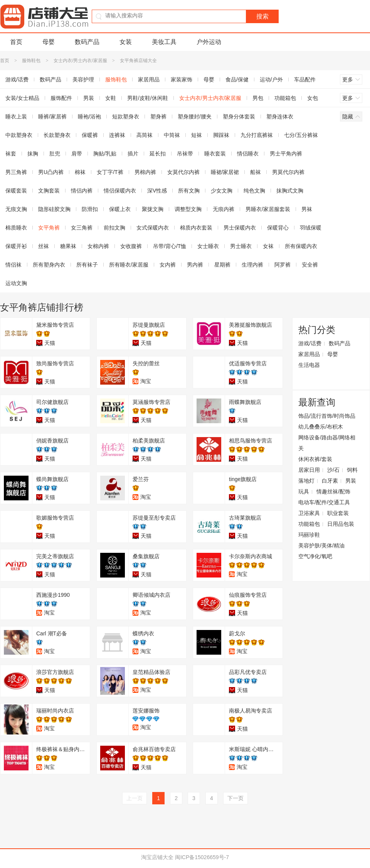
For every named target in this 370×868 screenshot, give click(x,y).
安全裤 (310, 265)
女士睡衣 (208, 246)
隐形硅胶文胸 (54, 209)
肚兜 (55, 154)
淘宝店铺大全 (157, 857)
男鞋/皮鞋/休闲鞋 (148, 98)
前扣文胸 (114, 228)
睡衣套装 (215, 154)
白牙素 (330, 481)
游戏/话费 (310, 343)
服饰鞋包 (31, 61)
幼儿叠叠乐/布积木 (321, 427)
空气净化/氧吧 (315, 556)
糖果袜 (68, 246)
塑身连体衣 (280, 117)
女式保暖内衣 (153, 228)
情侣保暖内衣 (120, 191)
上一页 (135, 798)
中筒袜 (172, 135)
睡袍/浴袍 (89, 117)
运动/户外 (271, 79)
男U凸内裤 (51, 172)
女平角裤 (49, 228)
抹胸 (33, 154)
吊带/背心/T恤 (170, 246)
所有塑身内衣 (49, 265)
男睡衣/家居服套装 (268, 209)
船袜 (256, 172)
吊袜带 (185, 154)
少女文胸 (222, 191)
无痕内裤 (224, 209)
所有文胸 (189, 191)
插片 (133, 154)
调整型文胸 (188, 209)
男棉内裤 (145, 172)
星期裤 (222, 265)
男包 (258, 98)
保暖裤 (90, 135)
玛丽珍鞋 (309, 535)
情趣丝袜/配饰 (333, 491)
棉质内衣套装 (196, 228)
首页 (16, 42)
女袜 (268, 246)
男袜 (307, 209)
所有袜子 (87, 265)
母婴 (49, 42)
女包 (313, 98)
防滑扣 (90, 209)
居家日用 (309, 470)
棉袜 (80, 172)
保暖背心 (278, 228)
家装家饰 (182, 79)
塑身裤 (158, 117)
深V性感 (157, 191)
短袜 (197, 135)
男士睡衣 (241, 246)
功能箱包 (285, 98)
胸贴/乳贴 (105, 154)
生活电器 (309, 365)
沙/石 (333, 470)
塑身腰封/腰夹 (195, 117)
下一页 (235, 798)
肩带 (77, 154)
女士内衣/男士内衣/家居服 (80, 61)
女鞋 (111, 98)
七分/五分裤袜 (301, 135)
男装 (89, 98)
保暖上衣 (120, 209)
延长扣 (158, 154)
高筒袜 (145, 135)
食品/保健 (237, 79)
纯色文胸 (254, 191)
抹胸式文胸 (290, 191)
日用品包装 (341, 524)
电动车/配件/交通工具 (324, 502)
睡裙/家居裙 (225, 172)
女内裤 (168, 265)
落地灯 (306, 481)
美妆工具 (164, 42)
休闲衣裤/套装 (315, 459)
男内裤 (195, 265)
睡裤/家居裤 (52, 117)
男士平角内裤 (286, 154)
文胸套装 (49, 191)
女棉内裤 (98, 246)
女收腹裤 (131, 246)
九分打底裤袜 (257, 135)
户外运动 (209, 42)
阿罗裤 (283, 265)
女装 (126, 42)
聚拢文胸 (153, 209)
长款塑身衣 (57, 135)
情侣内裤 (82, 191)
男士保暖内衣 (240, 228)
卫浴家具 (309, 513)
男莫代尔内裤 (288, 172)
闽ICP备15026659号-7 (202, 857)
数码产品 (87, 42)
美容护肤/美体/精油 (321, 545)
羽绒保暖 (311, 228)
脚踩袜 (221, 135)
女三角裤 (82, 228)
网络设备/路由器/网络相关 (327, 443)
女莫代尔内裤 (183, 172)
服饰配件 (61, 98)
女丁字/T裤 (110, 172)
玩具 (304, 491)
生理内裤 (252, 265)
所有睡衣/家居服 (129, 265)
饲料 (352, 470)
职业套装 (338, 513)
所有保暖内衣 (301, 246)
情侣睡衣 (248, 154)
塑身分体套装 (239, 117)
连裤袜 (117, 135)
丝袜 (44, 246)
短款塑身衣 (126, 117)
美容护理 (83, 79)
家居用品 (149, 79)
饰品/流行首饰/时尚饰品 (327, 416)
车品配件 (305, 79)
